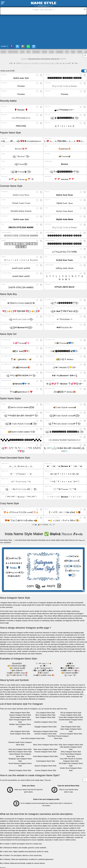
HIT (67, 52)
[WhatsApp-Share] (32, 47)
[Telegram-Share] (39, 47)
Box (28, 52)
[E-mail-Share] (26, 47)
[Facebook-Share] (13, 47)
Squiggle (60, 52)
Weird (80, 52)
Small (44, 52)
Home (3, 52)
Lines (51, 52)
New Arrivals (13, 52)
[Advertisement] (43, 29)
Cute (22, 52)
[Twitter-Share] (19, 47)
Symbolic (36, 52)
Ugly (73, 52)
